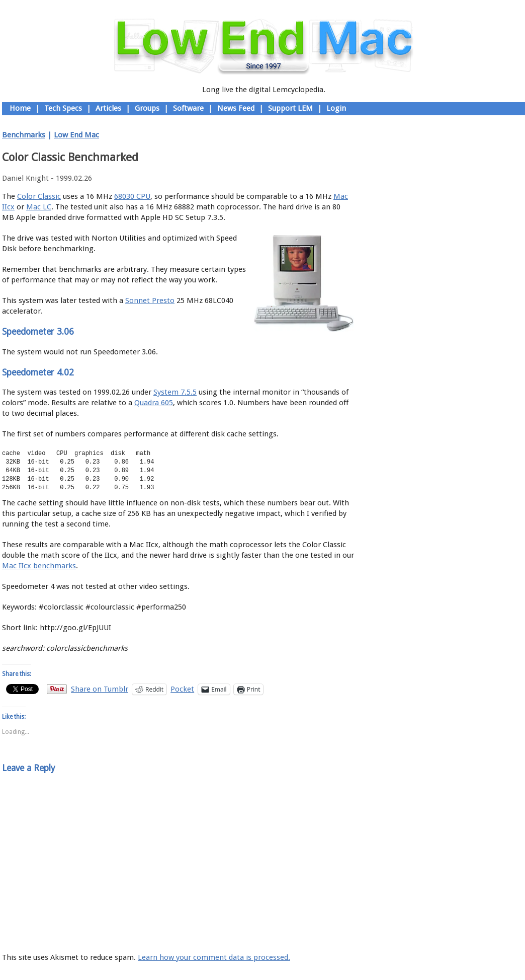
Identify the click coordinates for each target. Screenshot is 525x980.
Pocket (182, 689)
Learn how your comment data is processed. (214, 957)
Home (20, 108)
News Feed (236, 108)
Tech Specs (63, 108)
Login (336, 108)
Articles (108, 108)
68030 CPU (132, 196)
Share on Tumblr (100, 689)
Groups (147, 108)
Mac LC (39, 207)
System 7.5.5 (175, 392)
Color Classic (39, 196)
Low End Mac (76, 135)
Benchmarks (24, 135)
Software (188, 108)
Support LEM (290, 108)
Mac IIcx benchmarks (39, 566)
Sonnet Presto (150, 300)
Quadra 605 (154, 403)
